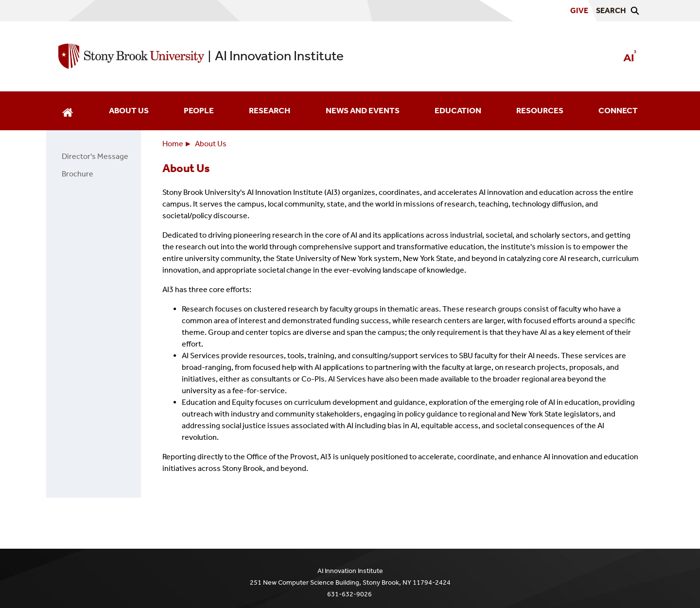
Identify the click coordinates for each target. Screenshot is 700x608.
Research (270, 111)
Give (579, 10)
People (199, 111)
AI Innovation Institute (279, 56)
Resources (540, 111)
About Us (129, 111)
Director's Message (93, 156)
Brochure (76, 174)
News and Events (363, 111)
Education (458, 111)
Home (173, 144)
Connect (618, 111)
